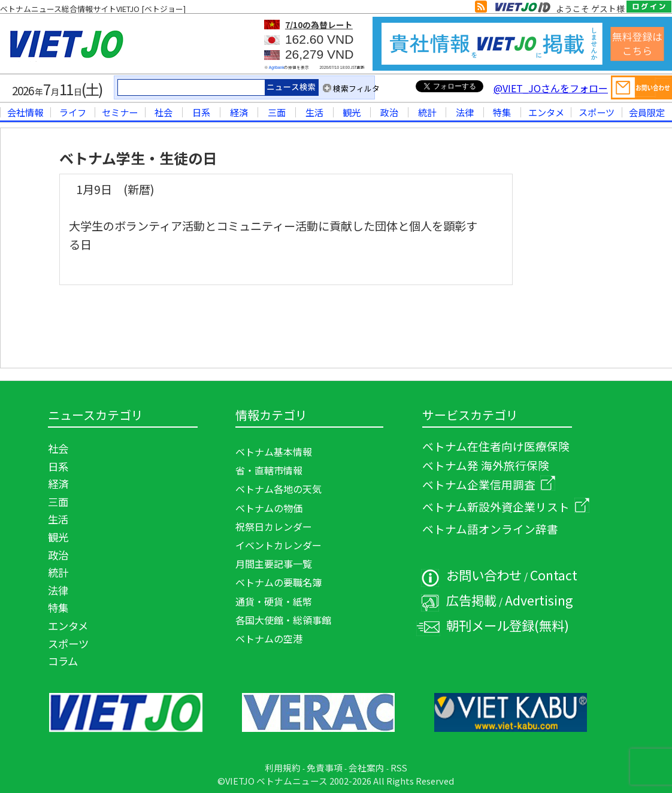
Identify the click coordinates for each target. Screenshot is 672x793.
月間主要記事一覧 (274, 564)
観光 (352, 112)
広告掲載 (471, 600)
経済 (239, 112)
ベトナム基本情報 (274, 452)
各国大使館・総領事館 (283, 620)
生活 (314, 112)
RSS (399, 768)
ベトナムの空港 (269, 638)
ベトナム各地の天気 (279, 489)
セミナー (120, 112)
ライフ (73, 112)
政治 (389, 112)
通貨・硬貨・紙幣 (274, 601)
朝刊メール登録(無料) (508, 625)
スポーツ (597, 112)
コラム (63, 661)
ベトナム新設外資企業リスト (506, 506)
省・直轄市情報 (269, 470)
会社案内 (367, 768)
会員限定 (647, 112)
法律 (465, 112)
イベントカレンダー (279, 545)
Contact (554, 575)
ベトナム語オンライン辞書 (490, 529)
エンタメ (546, 112)
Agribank (277, 67)
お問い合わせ (484, 575)
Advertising (539, 600)
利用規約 (283, 768)
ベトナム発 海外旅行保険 (486, 465)
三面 (277, 112)
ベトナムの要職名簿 (279, 582)
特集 (502, 112)
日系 (201, 112)
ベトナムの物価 (269, 508)
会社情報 (25, 112)
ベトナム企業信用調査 (489, 484)
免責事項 (325, 768)
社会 (164, 112)
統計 (427, 112)
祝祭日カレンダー (274, 526)
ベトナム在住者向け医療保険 (496, 446)
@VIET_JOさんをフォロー (551, 88)
